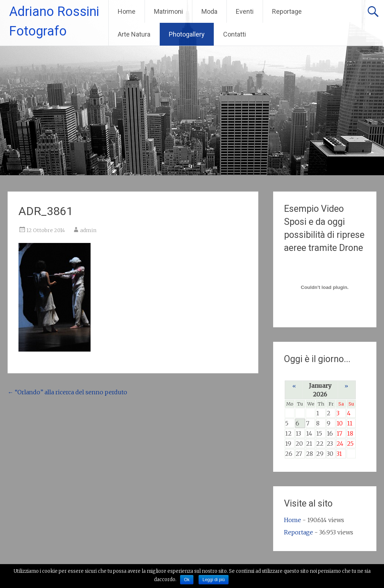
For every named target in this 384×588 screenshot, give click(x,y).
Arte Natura (134, 34)
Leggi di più (214, 580)
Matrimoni (168, 11)
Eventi (245, 11)
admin (88, 230)
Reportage (287, 11)
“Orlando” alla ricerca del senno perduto (67, 392)
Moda (209, 11)
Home (127, 11)
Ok (187, 580)
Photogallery (187, 34)
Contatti (235, 34)
